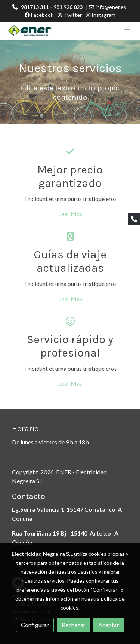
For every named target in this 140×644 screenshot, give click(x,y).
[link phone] (134, 219)
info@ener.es (111, 7)
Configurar (35, 625)
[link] (30, 31)
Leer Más (70, 214)
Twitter (70, 15)
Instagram (101, 15)
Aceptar (109, 625)
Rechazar (74, 625)
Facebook (39, 15)
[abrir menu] (127, 31)
